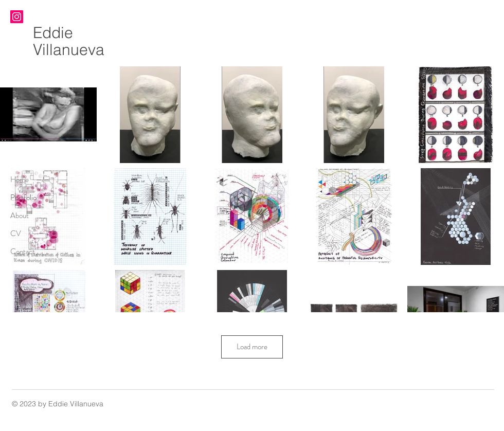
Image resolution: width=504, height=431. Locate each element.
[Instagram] (17, 17)
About (20, 215)
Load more (252, 347)
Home (20, 179)
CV (16, 234)
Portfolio (23, 197)
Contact (23, 252)
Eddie (53, 33)
